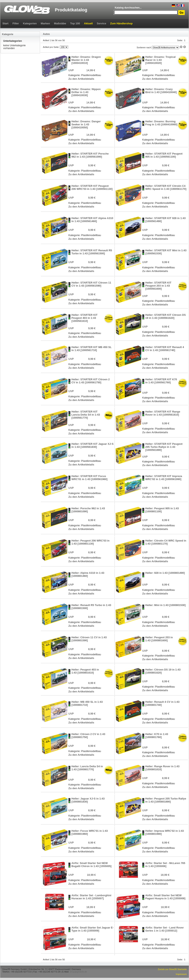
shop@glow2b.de (78, 972)
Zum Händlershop (122, 23)
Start (5, 23)
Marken (45, 23)
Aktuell (88, 23)
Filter (16, 23)
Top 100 (75, 23)
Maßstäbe (60, 23)
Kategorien (30, 23)
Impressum (181, 974)
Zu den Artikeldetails (81, 79)
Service (101, 23)
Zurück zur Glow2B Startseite (172, 969)
